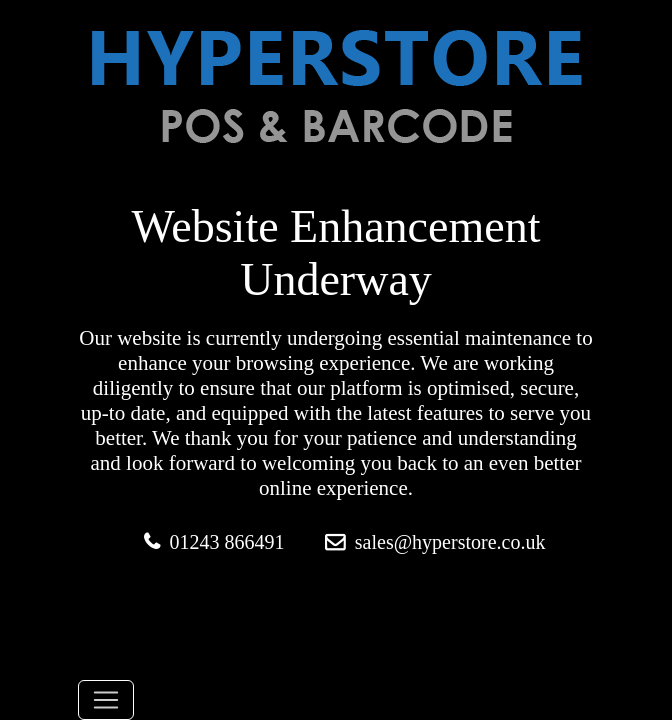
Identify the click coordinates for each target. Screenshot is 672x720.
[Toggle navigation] (106, 700)
